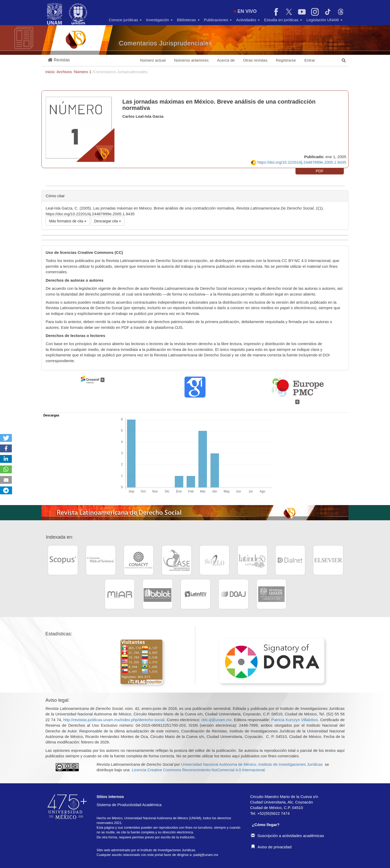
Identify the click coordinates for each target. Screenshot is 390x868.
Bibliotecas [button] (188, 20)
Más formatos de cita (68, 221)
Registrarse (286, 60)
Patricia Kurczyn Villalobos (295, 720)
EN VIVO (245, 11)
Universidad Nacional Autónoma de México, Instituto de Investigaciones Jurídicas (252, 764)
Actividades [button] (248, 20)
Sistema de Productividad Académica (129, 805)
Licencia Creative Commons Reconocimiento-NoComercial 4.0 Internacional (198, 770)
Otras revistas (255, 60)
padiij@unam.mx (206, 855)
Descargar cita (108, 221)
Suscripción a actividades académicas (287, 836)
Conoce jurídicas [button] (125, 20)
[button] (59, 60)
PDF (320, 171)
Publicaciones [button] (218, 20)
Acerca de (226, 60)
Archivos (65, 72)
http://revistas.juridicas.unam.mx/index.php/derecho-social (114, 720)
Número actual (153, 60)
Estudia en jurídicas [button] (283, 20)
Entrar (310, 60)
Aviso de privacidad (271, 847)
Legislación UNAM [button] (324, 20)
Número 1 (83, 72)
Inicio (51, 72)
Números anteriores (191, 60)
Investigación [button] (159, 20)
